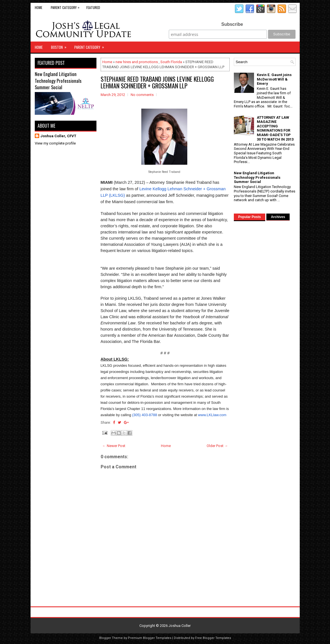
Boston (61, 46)
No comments (142, 95)
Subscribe (232, 24)
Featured (93, 7)
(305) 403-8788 (145, 415)
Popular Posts (250, 217)
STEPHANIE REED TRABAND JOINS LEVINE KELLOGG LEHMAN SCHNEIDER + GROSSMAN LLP (157, 82)
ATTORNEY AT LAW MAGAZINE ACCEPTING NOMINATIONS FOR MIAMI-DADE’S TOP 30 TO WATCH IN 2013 (275, 128)
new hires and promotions (137, 62)
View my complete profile (55, 143)
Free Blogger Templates (213, 638)
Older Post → (217, 446)
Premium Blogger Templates (150, 638)
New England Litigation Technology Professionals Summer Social (58, 81)
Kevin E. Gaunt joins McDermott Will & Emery (274, 79)
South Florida (171, 62)
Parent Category (66, 6)
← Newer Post (114, 446)
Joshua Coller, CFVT (58, 136)
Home (39, 7)
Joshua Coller (180, 626)
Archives (278, 217)
